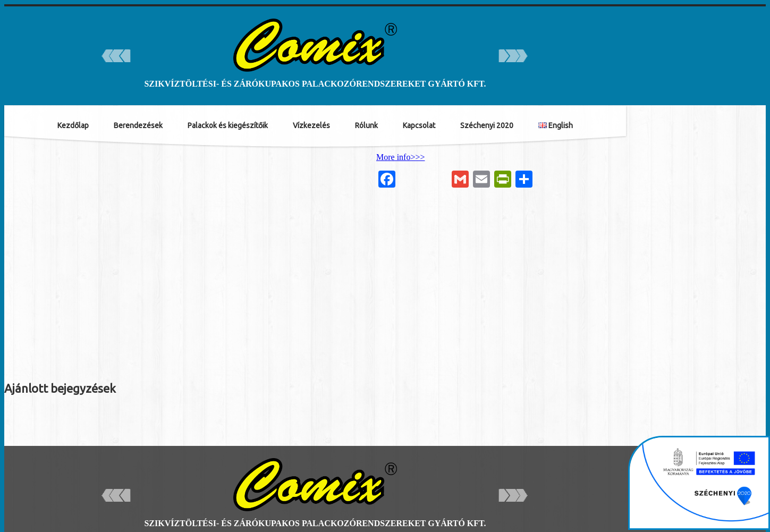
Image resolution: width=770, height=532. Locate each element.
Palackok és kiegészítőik (228, 125)
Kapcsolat (419, 125)
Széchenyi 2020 (487, 125)
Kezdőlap (73, 125)
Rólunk (366, 125)
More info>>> (401, 157)
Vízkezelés (311, 125)
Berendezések (138, 125)
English (556, 125)
